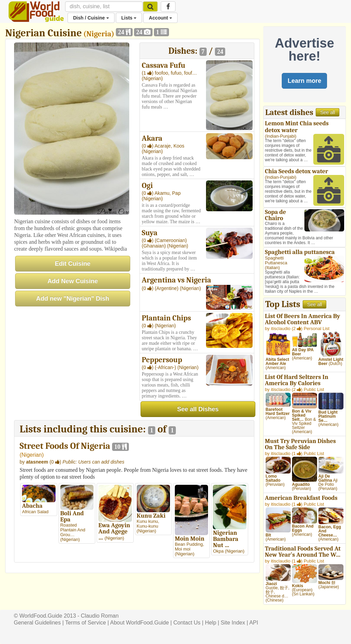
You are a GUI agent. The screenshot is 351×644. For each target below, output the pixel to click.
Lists (129, 18)
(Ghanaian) (155, 246)
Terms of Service (86, 623)
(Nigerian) (152, 78)
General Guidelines (37, 623)
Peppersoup (162, 360)
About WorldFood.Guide (139, 623)
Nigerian (32, 455)
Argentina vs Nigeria (177, 280)
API (254, 623)
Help (211, 623)
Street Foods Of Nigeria (65, 446)
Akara (152, 138)
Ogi (147, 186)
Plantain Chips (167, 318)
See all (328, 112)
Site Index (233, 623)
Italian (272, 268)
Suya (150, 233)
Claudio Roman (100, 616)
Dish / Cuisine (91, 18)
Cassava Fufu (164, 65)
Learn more (304, 81)
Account (160, 18)
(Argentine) (167, 288)
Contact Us (187, 623)
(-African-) (166, 367)
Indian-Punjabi (281, 136)
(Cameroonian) (171, 240)
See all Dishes (198, 409)
